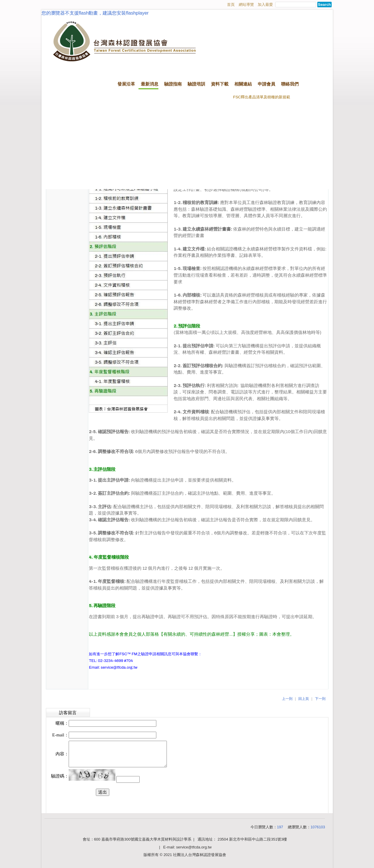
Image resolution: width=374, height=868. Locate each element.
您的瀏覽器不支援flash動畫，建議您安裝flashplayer (95, 13)
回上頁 (304, 699)
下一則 (320, 699)
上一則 (287, 699)
